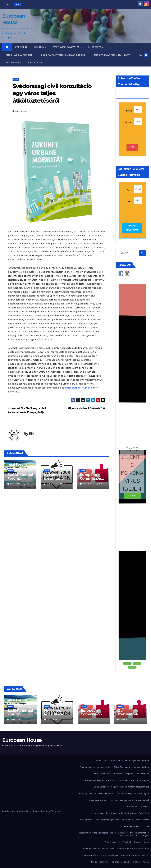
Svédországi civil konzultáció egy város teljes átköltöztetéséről (52, 93)
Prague (146, 826)
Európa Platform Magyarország (64, 55)
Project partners (112, 842)
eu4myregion (143, 780)
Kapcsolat (35, 63)
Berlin (96, 774)
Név (130, 202)
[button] (141, 55)
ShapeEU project (90, 855)
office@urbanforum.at (78, 388)
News (16, 80)
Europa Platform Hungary (112, 55)
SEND (132, 147)
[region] (132, 477)
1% (105, 761)
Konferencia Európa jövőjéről (135, 820)
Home (99, 761)
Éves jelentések (106, 793)
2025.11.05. (16, 720)
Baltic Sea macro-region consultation (131, 767)
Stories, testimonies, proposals (115, 855)
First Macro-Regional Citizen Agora (133, 793)
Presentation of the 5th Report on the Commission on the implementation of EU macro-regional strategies (114, 834)
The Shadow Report (19, 55)
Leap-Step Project (131, 826)
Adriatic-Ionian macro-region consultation (129, 761)
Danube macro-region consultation (100, 780)
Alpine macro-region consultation (95, 767)
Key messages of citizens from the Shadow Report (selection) (120, 813)
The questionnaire (99, 862)
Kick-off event (87, 820)
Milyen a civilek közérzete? (86, 408)
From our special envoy (96, 800)
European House (22, 740)
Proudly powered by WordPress (17, 811)
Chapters (129, 774)
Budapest (117, 774)
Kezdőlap (21, 47)
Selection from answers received (99, 849)
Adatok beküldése (132, 228)
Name (129, 122)
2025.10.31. (89, 720)
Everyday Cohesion (88, 793)
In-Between (96, 47)
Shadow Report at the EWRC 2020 (133, 849)
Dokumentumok (126, 780)
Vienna (146, 862)
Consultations (142, 774)
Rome (146, 842)
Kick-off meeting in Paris (108, 820)
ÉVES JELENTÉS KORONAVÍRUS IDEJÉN (132, 469)
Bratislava (106, 774)
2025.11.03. (52, 720)
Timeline (136, 862)
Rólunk (40, 47)
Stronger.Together (66, 47)
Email (129, 111)
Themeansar (57, 811)
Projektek (13, 63)
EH (31, 434)
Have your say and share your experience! (129, 800)
